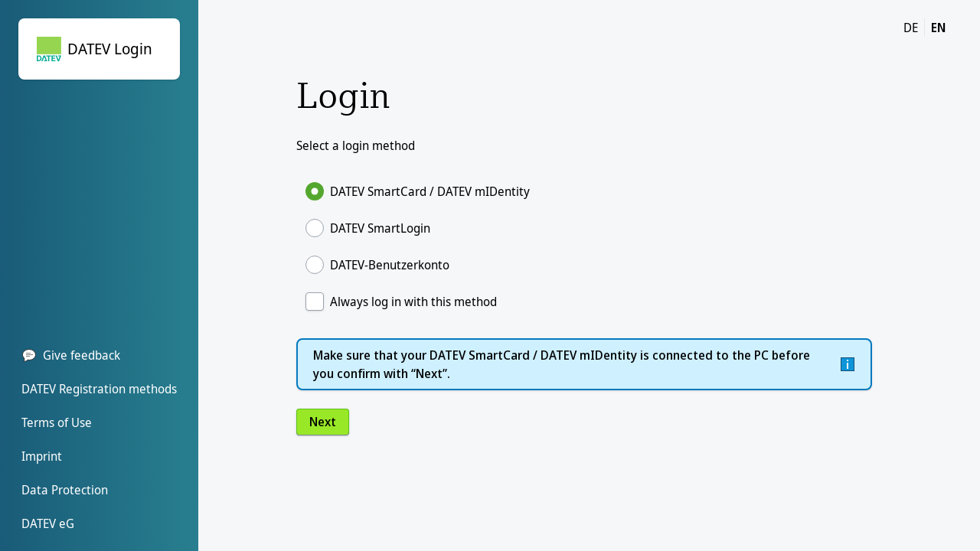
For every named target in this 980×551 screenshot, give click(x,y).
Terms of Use (57, 422)
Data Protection (65, 490)
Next (323, 422)
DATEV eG (48, 523)
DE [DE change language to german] (911, 28)
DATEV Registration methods (99, 389)
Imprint (42, 456)
